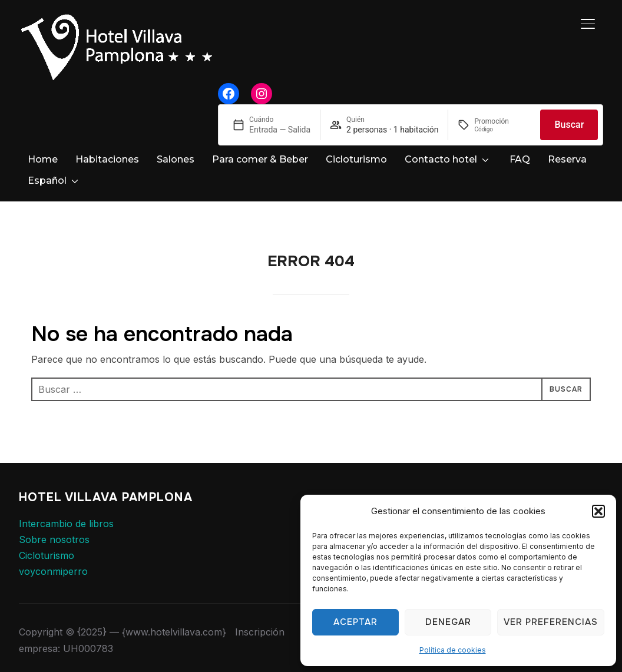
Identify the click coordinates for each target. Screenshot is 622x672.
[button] (598, 511)
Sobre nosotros (54, 529)
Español (47, 181)
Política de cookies (453, 650)
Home (43, 159)
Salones (176, 159)
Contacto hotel (441, 159)
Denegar (448, 622)
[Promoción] (502, 129)
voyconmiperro (53, 561)
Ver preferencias (551, 622)
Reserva (567, 159)
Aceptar (355, 622)
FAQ (520, 159)
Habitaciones (107, 159)
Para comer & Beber (260, 159)
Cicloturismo (356, 159)
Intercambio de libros (66, 513)
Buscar (569, 125)
